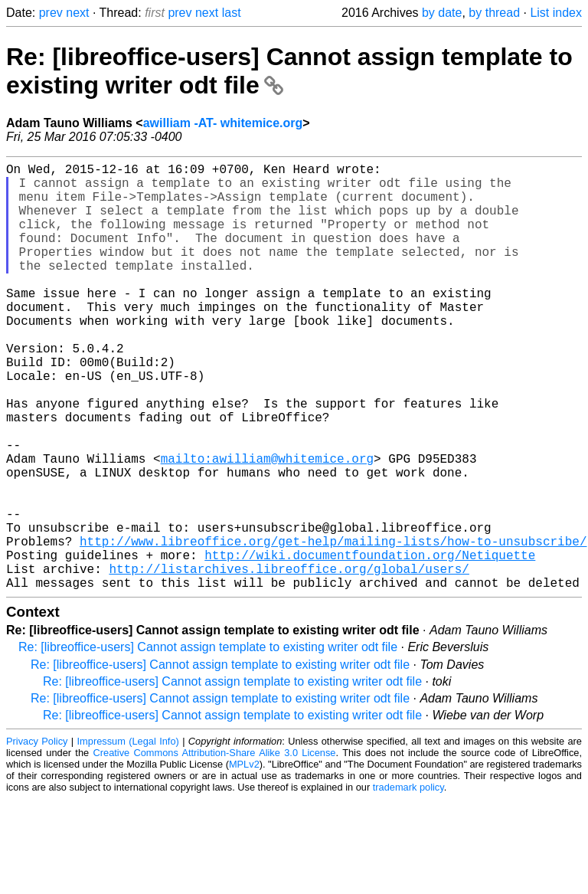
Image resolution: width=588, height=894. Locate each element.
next (77, 13)
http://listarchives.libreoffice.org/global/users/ (289, 660)
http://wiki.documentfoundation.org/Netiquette (370, 643)
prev (51, 13)
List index (556, 13)
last (232, 13)
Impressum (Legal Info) (128, 836)
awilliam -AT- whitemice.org (223, 123)
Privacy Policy (37, 836)
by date (442, 13)
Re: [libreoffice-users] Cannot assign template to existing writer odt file (208, 742)
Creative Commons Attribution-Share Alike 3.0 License (215, 848)
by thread (494, 13)
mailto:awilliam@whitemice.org (267, 526)
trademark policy (408, 882)
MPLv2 (244, 859)
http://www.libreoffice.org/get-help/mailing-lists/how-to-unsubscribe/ (333, 627)
